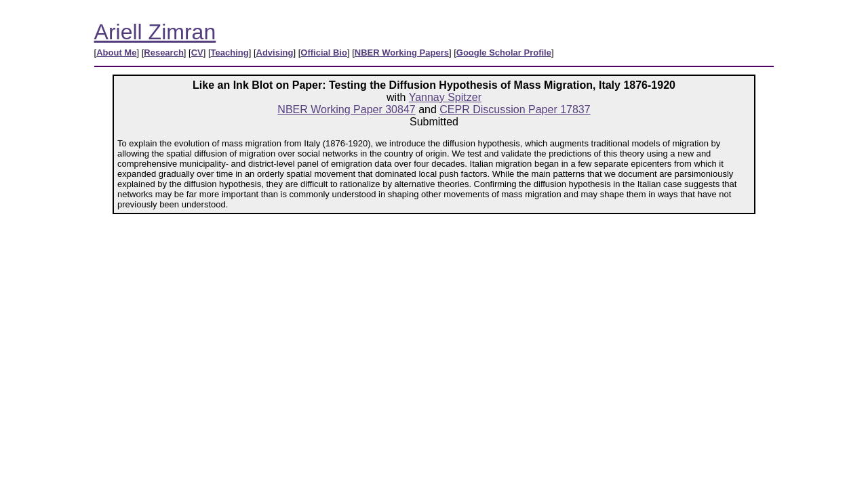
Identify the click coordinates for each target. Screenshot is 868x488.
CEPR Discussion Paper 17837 (515, 109)
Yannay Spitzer (445, 97)
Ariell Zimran (155, 32)
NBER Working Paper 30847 (346, 109)
